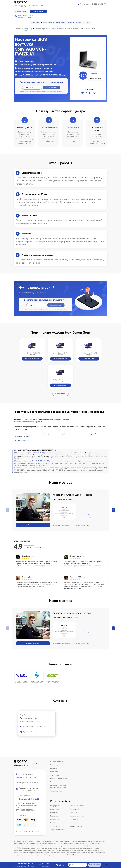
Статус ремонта (21, 11)
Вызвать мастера (33, 525)
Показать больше (60, 394)
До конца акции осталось (45, 865)
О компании (35, 22)
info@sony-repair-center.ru (27, 783)
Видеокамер (55, 816)
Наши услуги (55, 782)
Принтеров (74, 823)
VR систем (74, 813)
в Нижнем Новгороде (37, 5)
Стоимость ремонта (57, 761)
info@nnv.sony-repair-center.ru (33, 726)
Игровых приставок (77, 806)
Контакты (79, 22)
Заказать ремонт (32, 359)
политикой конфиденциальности (55, 92)
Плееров (53, 823)
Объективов (74, 809)
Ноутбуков (54, 813)
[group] (21, 677)
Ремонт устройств (48, 22)
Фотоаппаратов (76, 826)
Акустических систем (58, 830)
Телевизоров (55, 826)
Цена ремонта (61, 22)
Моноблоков (55, 819)
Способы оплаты (56, 791)
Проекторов (55, 809)
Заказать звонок (38, 11)
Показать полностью (21, 441)
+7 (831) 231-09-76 (37, 720)
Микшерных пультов (78, 816)
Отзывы (87, 22)
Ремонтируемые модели (59, 778)
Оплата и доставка (57, 765)
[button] (113, 510)
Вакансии (71, 22)
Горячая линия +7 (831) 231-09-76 (93, 4)
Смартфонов (55, 806)
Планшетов (74, 819)
